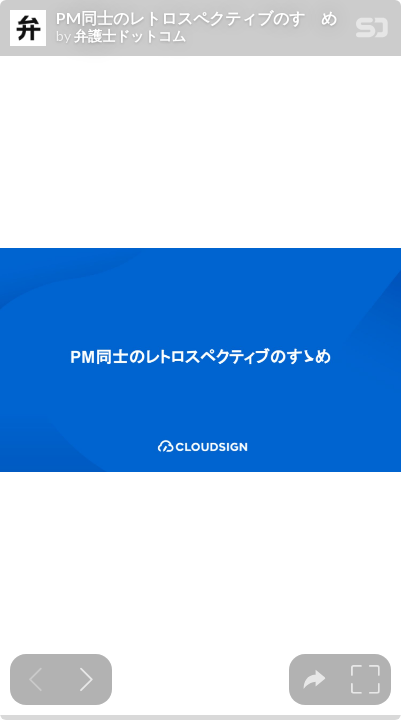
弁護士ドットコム (130, 36)
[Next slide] (86, 679)
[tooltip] (314, 679)
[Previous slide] (35, 679)
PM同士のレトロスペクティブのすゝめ (196, 18)
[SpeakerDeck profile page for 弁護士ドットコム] (28, 29)
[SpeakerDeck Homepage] (372, 31)
